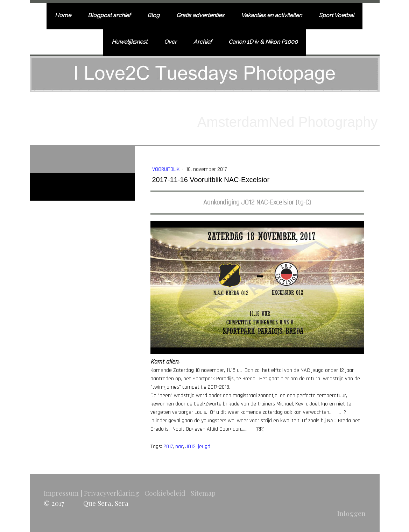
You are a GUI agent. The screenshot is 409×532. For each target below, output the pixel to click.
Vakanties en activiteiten (272, 15)
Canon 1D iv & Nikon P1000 (263, 42)
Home (63, 15)
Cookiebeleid (165, 493)
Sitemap (203, 493)
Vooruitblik (167, 169)
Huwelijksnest (129, 42)
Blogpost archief (109, 15)
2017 (168, 447)
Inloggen (351, 513)
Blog (153, 15)
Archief (203, 42)
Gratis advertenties (200, 15)
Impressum (61, 493)
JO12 (191, 447)
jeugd (204, 447)
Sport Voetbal (336, 15)
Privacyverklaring (112, 493)
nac (179, 447)
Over (170, 42)
